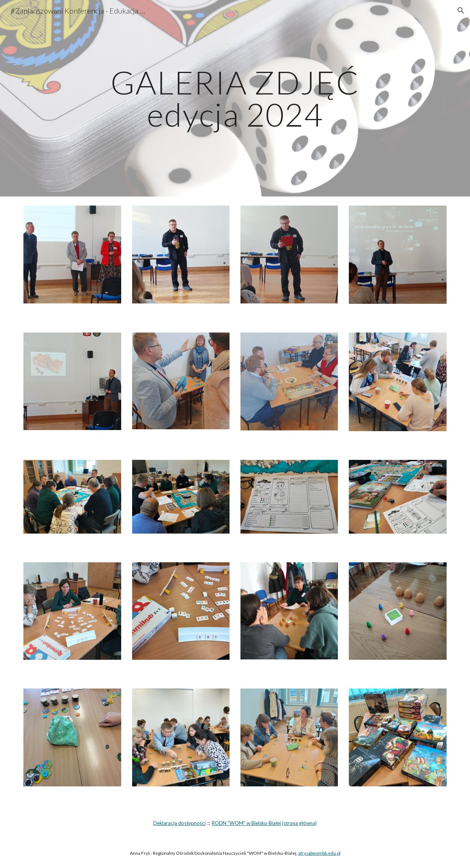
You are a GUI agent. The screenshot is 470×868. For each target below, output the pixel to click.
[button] (461, 11)
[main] (235, 98)
